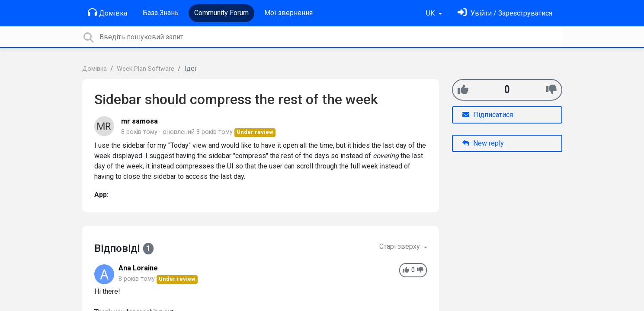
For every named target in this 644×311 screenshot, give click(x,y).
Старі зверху (400, 246)
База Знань (161, 13)
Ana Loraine (138, 268)
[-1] (551, 90)
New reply (483, 143)
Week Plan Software (146, 69)
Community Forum (221, 13)
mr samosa (139, 121)
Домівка (107, 13)
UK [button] (431, 13)
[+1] (463, 90)
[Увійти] (505, 13)
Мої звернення (288, 13)
